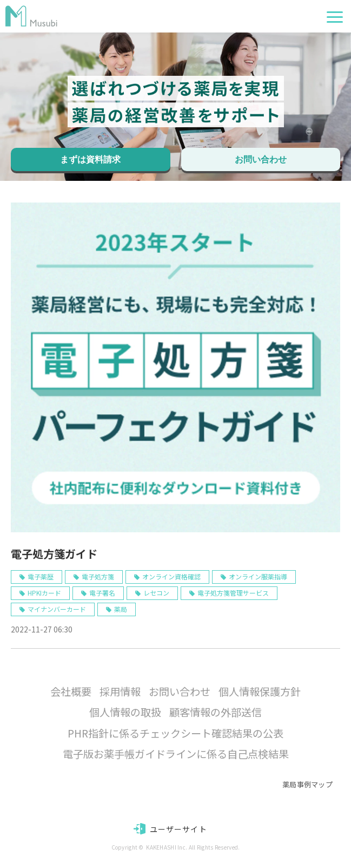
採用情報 (120, 691)
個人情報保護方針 (260, 691)
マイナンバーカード (57, 609)
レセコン (156, 593)
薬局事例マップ (307, 784)
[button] (335, 17)
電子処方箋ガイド (54, 554)
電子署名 (102, 593)
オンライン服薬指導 (258, 576)
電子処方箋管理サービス (233, 593)
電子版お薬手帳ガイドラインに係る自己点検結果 (176, 754)
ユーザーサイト (178, 829)
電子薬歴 (41, 576)
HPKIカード (44, 593)
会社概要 (71, 691)
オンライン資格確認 (171, 576)
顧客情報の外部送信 (216, 712)
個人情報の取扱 (125, 712)
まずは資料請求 (90, 159)
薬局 (121, 609)
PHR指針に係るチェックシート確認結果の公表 (175, 733)
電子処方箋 (98, 576)
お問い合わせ (261, 159)
